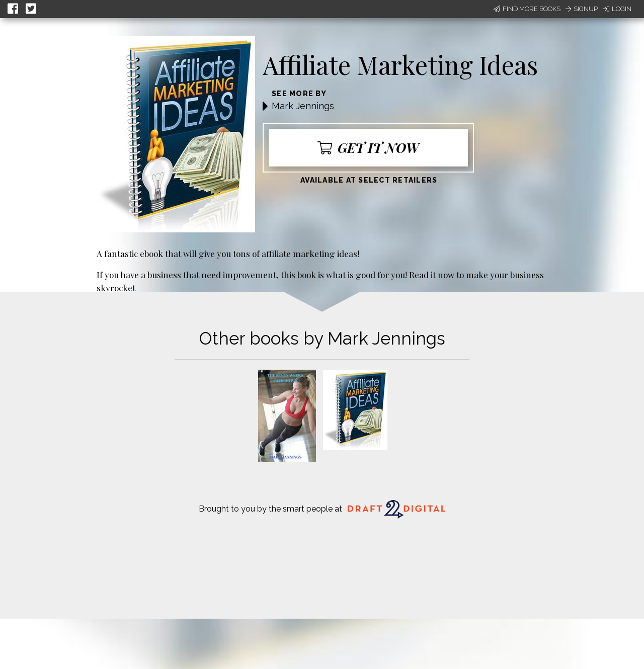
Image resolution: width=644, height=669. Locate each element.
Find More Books (527, 9)
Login (617, 9)
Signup (582, 9)
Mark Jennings (303, 106)
